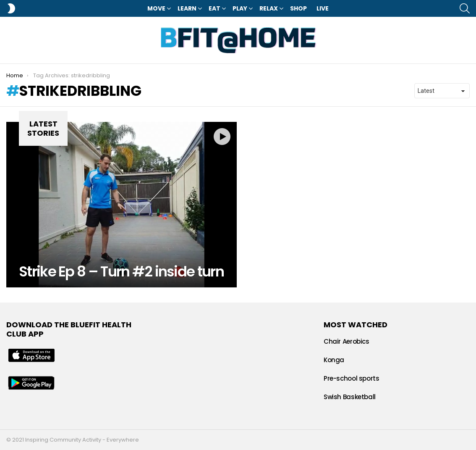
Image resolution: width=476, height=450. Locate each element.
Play (240, 8)
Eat (214, 8)
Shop (298, 8)
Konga (334, 360)
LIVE (323, 8)
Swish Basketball (350, 397)
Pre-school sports (352, 378)
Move (156, 8)
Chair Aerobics (347, 341)
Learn (187, 8)
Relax (269, 8)
